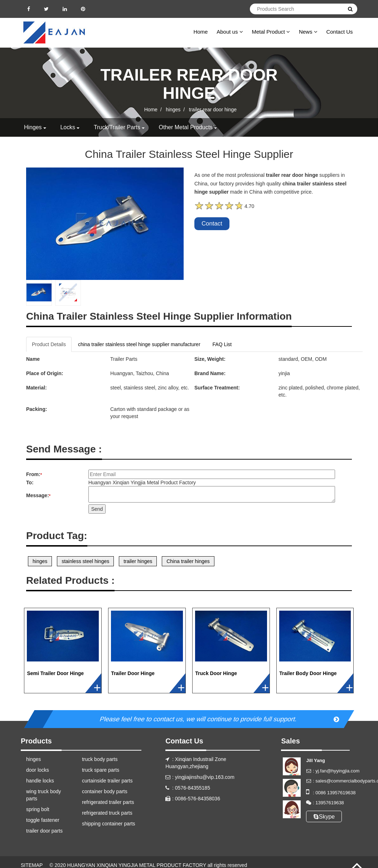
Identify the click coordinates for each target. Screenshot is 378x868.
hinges (173, 110)
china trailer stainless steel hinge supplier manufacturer (139, 344)
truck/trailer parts (117, 127)
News (308, 32)
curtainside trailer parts (107, 781)
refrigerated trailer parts (108, 802)
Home (200, 32)
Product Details (49, 344)
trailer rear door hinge (213, 110)
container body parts (105, 791)
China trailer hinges (188, 561)
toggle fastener (43, 820)
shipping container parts (109, 824)
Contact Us (339, 32)
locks (68, 127)
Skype (324, 817)
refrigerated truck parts (107, 813)
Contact (212, 224)
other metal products (186, 127)
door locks (38, 770)
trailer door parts (44, 831)
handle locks (40, 781)
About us (230, 32)
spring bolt (38, 809)
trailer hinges (138, 561)
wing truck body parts (43, 795)
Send (97, 509)
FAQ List (222, 344)
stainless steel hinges (85, 561)
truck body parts (100, 759)
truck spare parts (101, 770)
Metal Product (271, 32)
